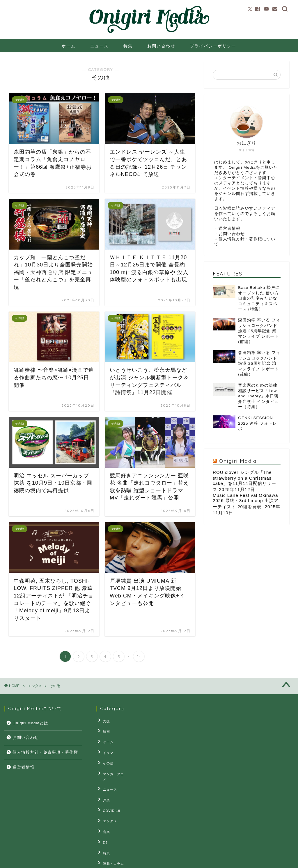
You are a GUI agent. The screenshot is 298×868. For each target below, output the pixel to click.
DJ (103, 819)
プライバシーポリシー (213, 46)
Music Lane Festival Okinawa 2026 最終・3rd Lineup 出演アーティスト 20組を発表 (246, 501)
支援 (104, 720)
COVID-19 (109, 792)
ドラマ (106, 747)
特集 (128, 46)
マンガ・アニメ (113, 765)
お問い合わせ (161, 46)
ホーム (69, 46)
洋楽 (104, 783)
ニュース (100, 46)
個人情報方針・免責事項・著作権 (45, 752)
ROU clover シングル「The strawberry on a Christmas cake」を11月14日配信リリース (244, 481)
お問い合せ (66, 861)
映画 (104, 729)
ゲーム (106, 738)
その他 (106, 756)
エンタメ (108, 801)
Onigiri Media (238, 461)
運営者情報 (229, 228)
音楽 (104, 810)
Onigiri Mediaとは (30, 723)
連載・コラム (111, 837)
